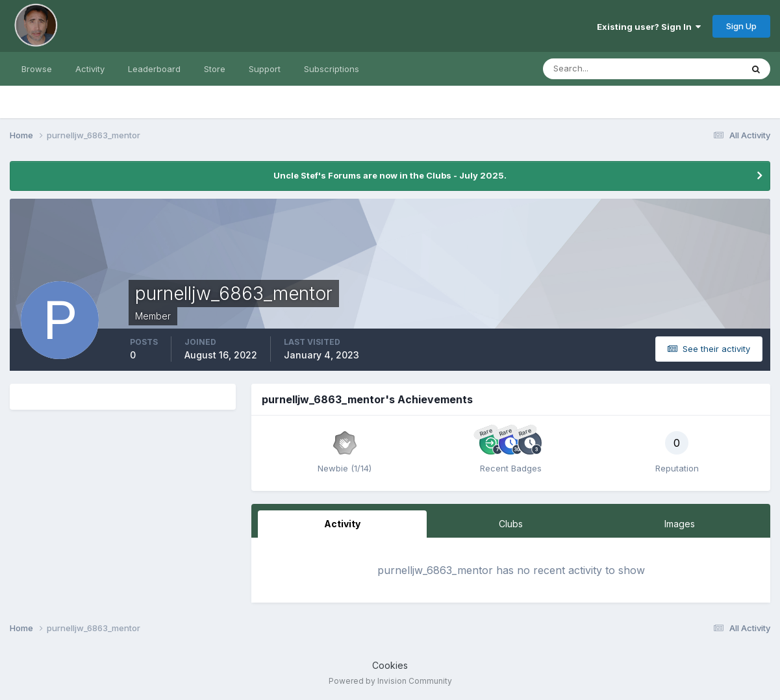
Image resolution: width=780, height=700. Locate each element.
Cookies (390, 665)
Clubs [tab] (511, 524)
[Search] (600, 69)
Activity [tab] (342, 524)
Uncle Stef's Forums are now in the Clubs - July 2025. (390, 175)
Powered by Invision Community (390, 681)
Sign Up (741, 26)
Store (215, 69)
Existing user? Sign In (649, 27)
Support (265, 69)
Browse (37, 69)
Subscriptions (332, 69)
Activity (90, 69)
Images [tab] (680, 524)
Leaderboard (154, 69)
